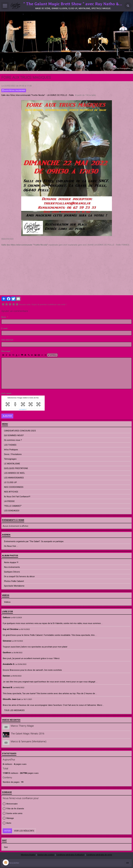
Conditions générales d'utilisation (70, 855)
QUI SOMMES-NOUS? (14, 435)
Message (6, 351)
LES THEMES (10, 445)
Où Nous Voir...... (11, 546)
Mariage (8, 818)
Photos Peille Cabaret (14, 581)
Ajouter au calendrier (14, 90)
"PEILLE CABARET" (13, 506)
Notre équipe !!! (11, 562)
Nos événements (12, 567)
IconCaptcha (22, 409)
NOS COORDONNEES (14, 487)
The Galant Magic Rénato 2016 (28, 734)
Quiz (6, 847)
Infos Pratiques (11, 450)
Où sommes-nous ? (13, 440)
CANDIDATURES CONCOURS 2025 (20, 431)
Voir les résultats (24, 831)
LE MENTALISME (12, 464)
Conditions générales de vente (99, 855)
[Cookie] (6, 862)
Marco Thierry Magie (22, 726)
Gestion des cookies (46, 855)
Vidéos (7, 602)
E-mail (4, 328)
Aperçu (52, 355)
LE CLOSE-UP (10, 482)
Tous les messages (14, 710)
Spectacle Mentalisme (14, 586)
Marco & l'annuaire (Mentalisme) (29, 742)
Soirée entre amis (13, 813)
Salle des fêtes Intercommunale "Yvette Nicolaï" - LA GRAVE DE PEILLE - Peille (38, 95)
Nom (4, 317)
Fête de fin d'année (13, 809)
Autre (7, 823)
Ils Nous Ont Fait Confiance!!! (17, 497)
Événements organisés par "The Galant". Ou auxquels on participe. (34, 541)
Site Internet (7, 340)
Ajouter (7, 416)
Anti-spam (6, 393)
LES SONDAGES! (12, 511)
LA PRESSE (9, 501)
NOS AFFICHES (11, 492)
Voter (7, 831)
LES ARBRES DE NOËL (14, 473)
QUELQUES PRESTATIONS (16, 468)
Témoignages (10, 459)
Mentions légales (28, 855)
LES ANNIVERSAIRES (14, 478)
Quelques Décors (12, 572)
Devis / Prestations (13, 454)
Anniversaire (10, 804)
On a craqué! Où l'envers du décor (19, 576)
